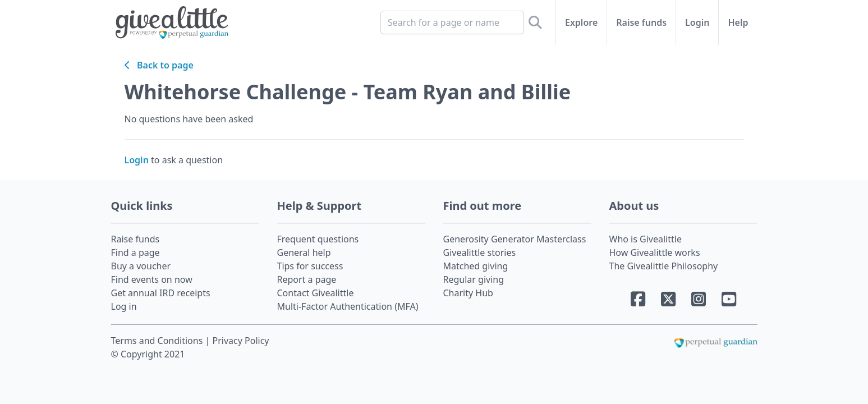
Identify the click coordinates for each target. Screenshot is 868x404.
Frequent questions (318, 239)
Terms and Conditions (158, 341)
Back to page (159, 65)
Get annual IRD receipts (161, 293)
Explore (581, 22)
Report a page (307, 279)
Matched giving (476, 266)
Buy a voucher (141, 266)
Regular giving (474, 279)
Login (697, 22)
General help (304, 252)
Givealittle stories (480, 252)
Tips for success (310, 266)
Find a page (136, 252)
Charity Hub (468, 293)
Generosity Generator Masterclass (515, 239)
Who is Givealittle (646, 239)
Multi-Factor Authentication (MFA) (348, 306)
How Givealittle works (655, 252)
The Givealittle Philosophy (664, 266)
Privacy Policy (241, 341)
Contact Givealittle (316, 293)
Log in (124, 306)
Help (738, 22)
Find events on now (152, 279)
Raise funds (641, 22)
